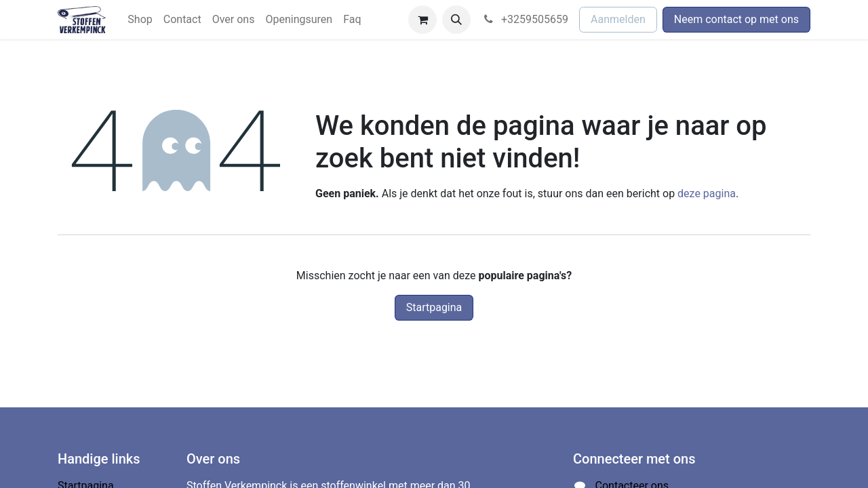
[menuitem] (140, 20)
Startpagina (434, 307)
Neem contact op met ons (736, 19)
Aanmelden (618, 19)
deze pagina (707, 194)
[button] (456, 20)
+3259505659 (525, 19)
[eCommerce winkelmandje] (422, 20)
